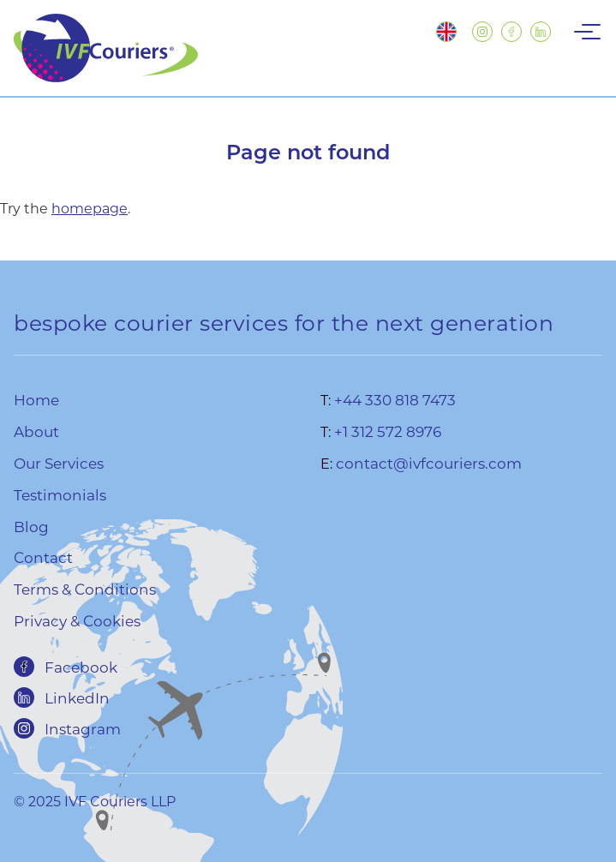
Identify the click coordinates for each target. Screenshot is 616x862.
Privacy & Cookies (77, 620)
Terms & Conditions (85, 589)
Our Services (59, 463)
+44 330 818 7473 (395, 399)
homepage (90, 208)
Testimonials (60, 494)
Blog (31, 526)
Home (36, 399)
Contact (43, 557)
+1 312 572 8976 (388, 431)
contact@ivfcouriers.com (429, 463)
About (36, 431)
